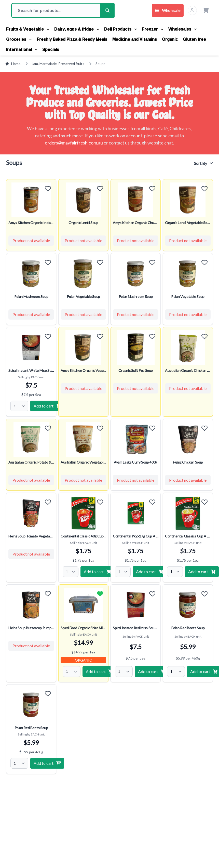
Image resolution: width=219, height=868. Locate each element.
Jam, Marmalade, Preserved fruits (58, 64)
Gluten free (194, 39)
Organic (170, 39)
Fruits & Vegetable (28, 29)
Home (13, 64)
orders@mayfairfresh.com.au (74, 143)
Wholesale (168, 10)
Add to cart (47, 406)
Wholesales (182, 29)
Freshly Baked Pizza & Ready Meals (72, 39)
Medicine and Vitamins (135, 39)
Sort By (203, 163)
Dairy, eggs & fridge (77, 29)
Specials (51, 49)
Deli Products (120, 29)
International (22, 49)
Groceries (19, 39)
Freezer (153, 29)
